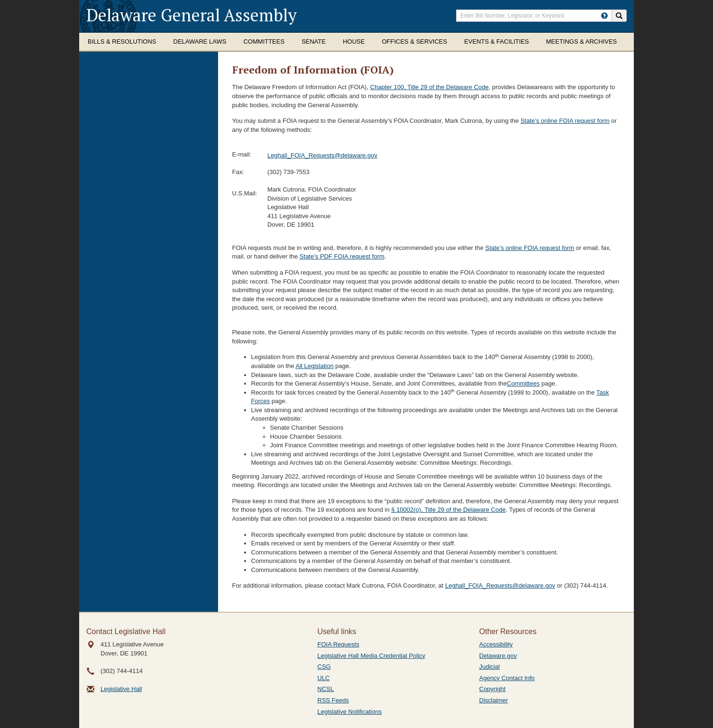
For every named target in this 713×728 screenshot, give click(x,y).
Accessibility (496, 644)
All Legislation (314, 366)
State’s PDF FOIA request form (342, 256)
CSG (324, 667)
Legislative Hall (121, 689)
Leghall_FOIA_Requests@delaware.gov (322, 155)
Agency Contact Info (507, 678)
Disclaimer (494, 700)
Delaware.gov (498, 656)
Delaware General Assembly (192, 15)
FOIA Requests (338, 644)
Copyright (493, 689)
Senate (314, 41)
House (354, 41)
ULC (324, 678)
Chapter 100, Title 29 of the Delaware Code (430, 87)
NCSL (326, 689)
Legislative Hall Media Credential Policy (372, 656)
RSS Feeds (333, 700)
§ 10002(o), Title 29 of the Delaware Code (448, 510)
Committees (264, 41)
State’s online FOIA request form (565, 121)
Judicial (489, 667)
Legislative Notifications (350, 712)
